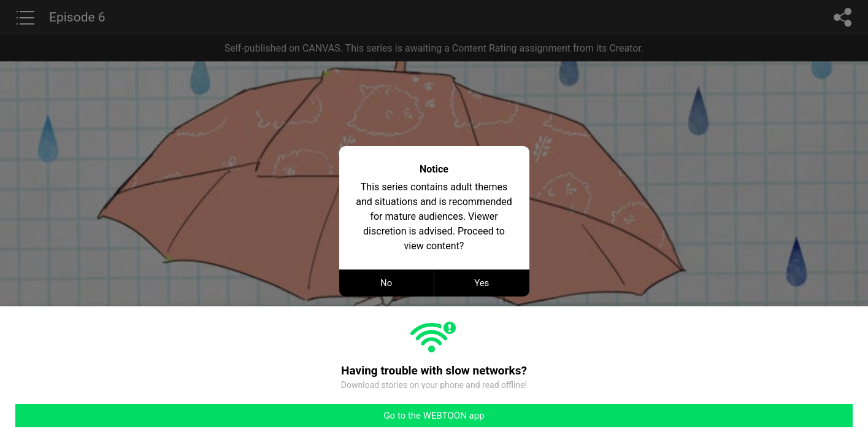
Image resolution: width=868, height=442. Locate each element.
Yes (482, 283)
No (386, 283)
